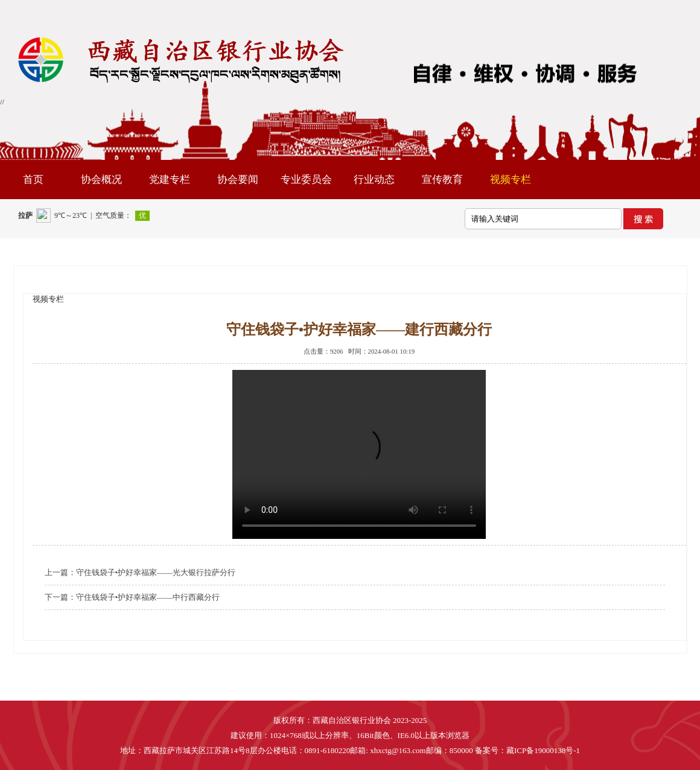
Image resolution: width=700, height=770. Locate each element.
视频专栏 (511, 180)
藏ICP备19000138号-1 (543, 750)
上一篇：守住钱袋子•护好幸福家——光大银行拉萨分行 (140, 572)
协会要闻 (238, 180)
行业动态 (374, 180)
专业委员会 (306, 180)
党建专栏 (170, 180)
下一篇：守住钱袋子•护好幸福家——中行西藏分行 (132, 597)
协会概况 (101, 180)
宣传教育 (442, 180)
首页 (33, 180)
